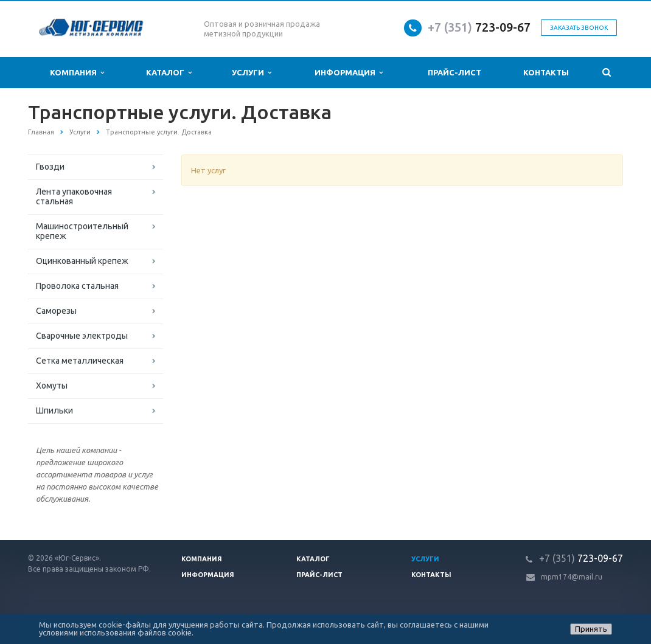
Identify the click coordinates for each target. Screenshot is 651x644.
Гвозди (50, 167)
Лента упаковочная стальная (74, 196)
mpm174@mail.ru (572, 577)
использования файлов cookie (136, 632)
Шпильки (54, 410)
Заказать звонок (579, 28)
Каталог (169, 73)
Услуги (252, 73)
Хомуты (52, 386)
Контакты (546, 72)
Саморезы (56, 311)
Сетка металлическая (80, 361)
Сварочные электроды (82, 336)
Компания (77, 73)
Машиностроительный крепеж (82, 231)
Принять (591, 629)
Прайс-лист (454, 72)
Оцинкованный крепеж (82, 261)
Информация (349, 73)
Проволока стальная (77, 286)
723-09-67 (503, 27)
